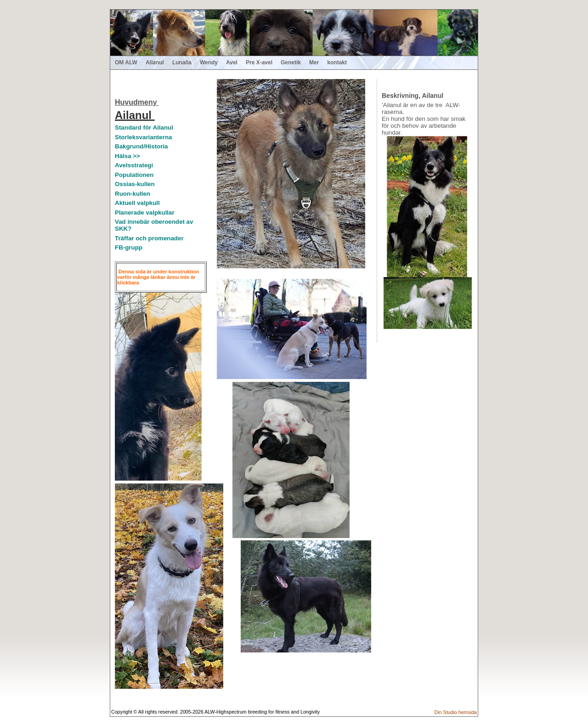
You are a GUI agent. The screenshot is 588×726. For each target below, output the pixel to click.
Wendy (209, 62)
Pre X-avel (259, 62)
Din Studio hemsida (456, 712)
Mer (314, 62)
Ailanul (155, 62)
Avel (232, 62)
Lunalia (182, 62)
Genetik (291, 62)
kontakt (337, 62)
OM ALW (126, 62)
